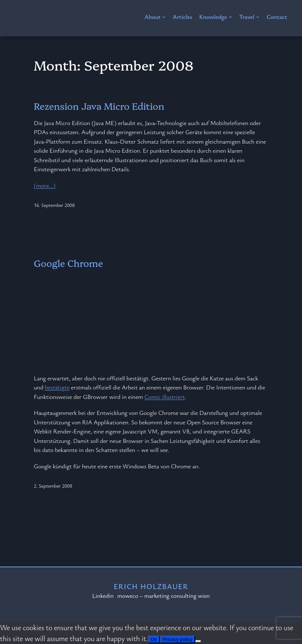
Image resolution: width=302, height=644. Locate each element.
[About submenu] (164, 17)
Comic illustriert (164, 397)
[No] (198, 641)
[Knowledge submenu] (230, 17)
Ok (154, 639)
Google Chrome (68, 263)
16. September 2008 (54, 205)
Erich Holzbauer (151, 586)
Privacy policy (178, 639)
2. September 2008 (53, 486)
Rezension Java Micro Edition (99, 106)
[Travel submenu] (258, 17)
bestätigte (57, 387)
